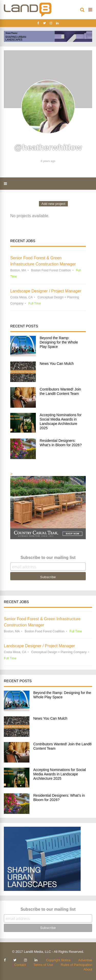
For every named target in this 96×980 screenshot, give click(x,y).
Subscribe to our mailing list (48, 558)
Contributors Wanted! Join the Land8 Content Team (60, 391)
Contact (20, 965)
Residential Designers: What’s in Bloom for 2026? (61, 443)
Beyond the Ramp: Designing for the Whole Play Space (59, 342)
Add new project (53, 204)
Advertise (85, 960)
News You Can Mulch (57, 364)
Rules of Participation (76, 965)
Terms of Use (43, 965)
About (88, 969)
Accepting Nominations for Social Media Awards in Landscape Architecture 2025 (61, 421)
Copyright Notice (58, 960)
